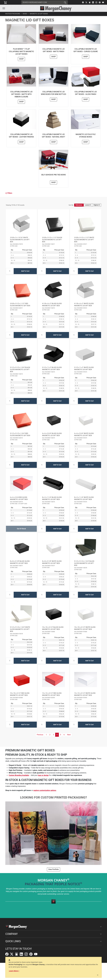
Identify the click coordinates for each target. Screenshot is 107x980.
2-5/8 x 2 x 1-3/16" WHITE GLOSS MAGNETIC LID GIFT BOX (20, 240)
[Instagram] (96, 2)
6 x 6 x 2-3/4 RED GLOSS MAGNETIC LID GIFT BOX (19, 498)
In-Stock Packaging (13, 14)
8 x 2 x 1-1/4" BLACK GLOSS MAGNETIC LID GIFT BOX (52, 498)
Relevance (79, 205)
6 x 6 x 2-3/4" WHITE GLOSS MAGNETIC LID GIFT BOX (84, 434)
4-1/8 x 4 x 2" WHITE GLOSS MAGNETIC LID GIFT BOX (84, 305)
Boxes (25, 14)
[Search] (42, 2)
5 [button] (61, 735)
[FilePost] (90, 2)
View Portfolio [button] (53, 869)
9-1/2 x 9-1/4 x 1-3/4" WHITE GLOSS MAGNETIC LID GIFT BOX (20, 629)
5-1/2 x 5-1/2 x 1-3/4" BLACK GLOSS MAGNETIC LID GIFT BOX (20, 370)
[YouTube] (103, 2)
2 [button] (50, 735)
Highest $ (97, 205)
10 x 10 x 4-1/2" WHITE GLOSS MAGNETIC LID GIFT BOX (85, 628)
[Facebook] (83, 2)
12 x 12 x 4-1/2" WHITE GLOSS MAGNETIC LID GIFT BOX (85, 694)
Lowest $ (88, 205)
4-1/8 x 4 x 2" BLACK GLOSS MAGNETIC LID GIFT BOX (52, 305)
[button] (4, 8)
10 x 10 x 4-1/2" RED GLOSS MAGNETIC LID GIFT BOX (20, 694)
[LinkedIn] (93, 2)
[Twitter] (86, 2)
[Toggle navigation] (4, 8)
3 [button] (53, 735)
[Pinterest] (100, 2)
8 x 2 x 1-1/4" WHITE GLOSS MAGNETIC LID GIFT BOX (84, 498)
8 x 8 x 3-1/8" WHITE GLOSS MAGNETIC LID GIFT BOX (52, 562)
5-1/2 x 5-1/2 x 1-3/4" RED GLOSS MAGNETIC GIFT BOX (20, 434)
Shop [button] (21, 59)
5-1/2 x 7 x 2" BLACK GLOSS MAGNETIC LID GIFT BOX (52, 368)
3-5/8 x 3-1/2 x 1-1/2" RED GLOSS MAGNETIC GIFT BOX (20, 305)
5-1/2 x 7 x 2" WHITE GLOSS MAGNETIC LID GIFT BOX (84, 368)
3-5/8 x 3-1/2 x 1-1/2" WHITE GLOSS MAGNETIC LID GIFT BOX (84, 240)
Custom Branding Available (19, 775)
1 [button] (46, 735)
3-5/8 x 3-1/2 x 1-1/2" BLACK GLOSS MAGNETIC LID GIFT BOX (52, 240)
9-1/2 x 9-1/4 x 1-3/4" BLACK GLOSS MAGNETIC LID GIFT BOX (84, 563)
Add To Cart (25, 271)
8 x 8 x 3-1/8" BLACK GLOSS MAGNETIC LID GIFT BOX (20, 562)
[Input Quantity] (10, 271)
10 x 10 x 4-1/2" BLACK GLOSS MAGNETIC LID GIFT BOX (53, 628)
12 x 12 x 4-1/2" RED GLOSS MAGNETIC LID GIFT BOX (52, 694)
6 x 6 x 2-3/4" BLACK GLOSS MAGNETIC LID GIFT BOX (52, 434)
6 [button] (64, 735)
